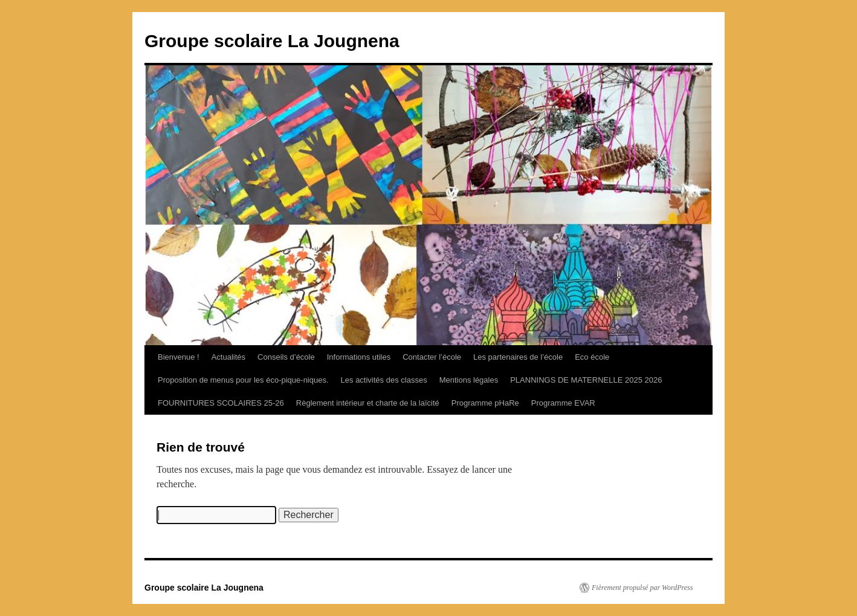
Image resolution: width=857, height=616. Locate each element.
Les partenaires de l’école (518, 357)
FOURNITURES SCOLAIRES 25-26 (221, 403)
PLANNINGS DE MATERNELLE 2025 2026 (586, 380)
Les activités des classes (384, 380)
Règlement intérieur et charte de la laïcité (368, 403)
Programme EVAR (563, 403)
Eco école (592, 357)
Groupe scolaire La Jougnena (272, 41)
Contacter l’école (432, 357)
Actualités (228, 357)
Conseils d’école (286, 357)
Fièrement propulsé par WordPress (642, 588)
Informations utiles (359, 357)
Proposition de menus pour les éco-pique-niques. (243, 380)
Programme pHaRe (485, 403)
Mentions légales (469, 380)
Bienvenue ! (179, 357)
